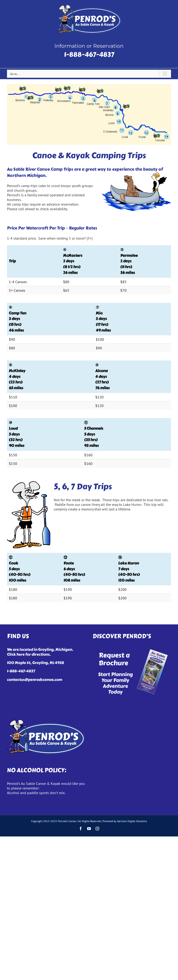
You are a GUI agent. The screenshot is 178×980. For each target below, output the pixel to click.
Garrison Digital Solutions (132, 821)
